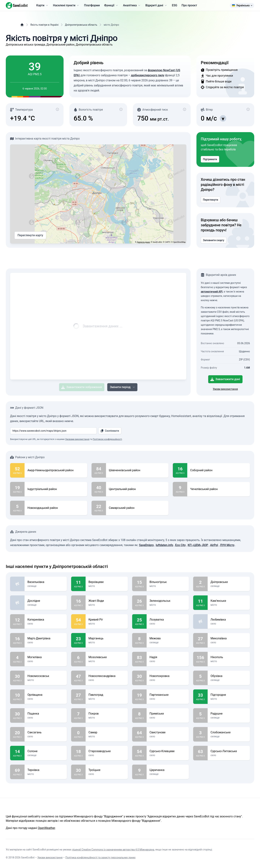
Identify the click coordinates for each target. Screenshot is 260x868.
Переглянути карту (30, 235)
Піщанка (46, 714)
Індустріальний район (42, 489)
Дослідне (46, 601)
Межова (168, 638)
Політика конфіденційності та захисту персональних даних (100, 858)
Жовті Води (107, 601)
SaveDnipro (146, 545)
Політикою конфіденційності (107, 439)
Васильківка (46, 582)
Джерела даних (143, 242)
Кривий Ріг (107, 620)
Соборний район (201, 470)
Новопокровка (168, 676)
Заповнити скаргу (214, 240)
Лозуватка (168, 620)
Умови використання (225, 389)
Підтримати (210, 159)
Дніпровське (229, 582)
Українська (242, 5)
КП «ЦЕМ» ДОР (198, 545)
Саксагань (46, 732)
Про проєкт (189, 5)
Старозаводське (107, 751)
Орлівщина (46, 695)
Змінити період (123, 387)
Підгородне (229, 695)
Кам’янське (229, 601)
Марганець (107, 638)
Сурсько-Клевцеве (168, 751)
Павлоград (107, 695)
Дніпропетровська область (81, 25)
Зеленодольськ (168, 601)
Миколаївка (229, 638)
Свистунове (168, 732)
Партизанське (168, 695)
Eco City (180, 545)
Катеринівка (46, 620)
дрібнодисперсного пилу (148, 75)
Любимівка (229, 620)
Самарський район (122, 508)
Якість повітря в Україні (44, 25)
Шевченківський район (125, 470)
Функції (111, 5)
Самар (107, 732)
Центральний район (122, 489)
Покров (107, 714)
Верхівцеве (107, 582)
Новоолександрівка (107, 676)
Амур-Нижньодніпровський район (50, 470)
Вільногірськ (168, 582)
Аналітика (132, 5)
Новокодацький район (43, 508)
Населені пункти (66, 5)
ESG (175, 5)
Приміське (168, 714)
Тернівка (46, 770)
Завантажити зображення (82, 387)
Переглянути (211, 200)
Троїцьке (107, 770)
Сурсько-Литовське (229, 751)
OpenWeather (46, 828)
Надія (168, 657)
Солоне (46, 751)
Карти (43, 5)
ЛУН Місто (227, 545)
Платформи (92, 5)
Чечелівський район (204, 489)
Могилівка (46, 657)
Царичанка (168, 770)
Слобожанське (229, 732)
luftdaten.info (165, 545)
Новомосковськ (46, 676)
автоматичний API (212, 292)
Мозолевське (107, 657)
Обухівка (229, 676)
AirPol (214, 545)
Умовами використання (77, 439)
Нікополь (229, 657)
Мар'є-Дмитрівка (46, 638)
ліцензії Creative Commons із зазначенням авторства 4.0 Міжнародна (113, 850)
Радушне (229, 714)
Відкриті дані (156, 5)
